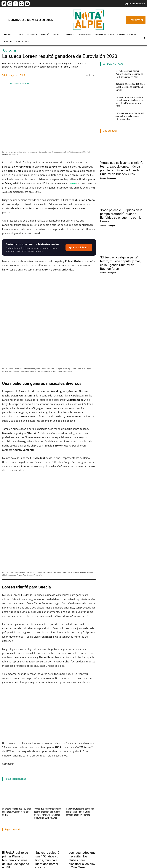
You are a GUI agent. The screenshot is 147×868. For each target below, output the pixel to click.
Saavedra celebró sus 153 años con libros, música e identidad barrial (48, 815)
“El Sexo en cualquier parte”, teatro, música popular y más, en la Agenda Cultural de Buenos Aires (121, 258)
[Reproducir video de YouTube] (49, 674)
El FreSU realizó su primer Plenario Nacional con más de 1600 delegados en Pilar (16, 817)
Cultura (10, 50)
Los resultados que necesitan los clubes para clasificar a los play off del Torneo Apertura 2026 (82, 819)
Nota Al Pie (7, 829)
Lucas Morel (74, 833)
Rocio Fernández (42, 825)
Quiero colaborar (79, 247)
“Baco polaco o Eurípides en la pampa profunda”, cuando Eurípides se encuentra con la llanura (121, 210)
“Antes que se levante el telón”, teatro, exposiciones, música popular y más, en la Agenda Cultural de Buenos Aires (121, 163)
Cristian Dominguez (19, 84)
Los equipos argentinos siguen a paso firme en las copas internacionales (129, 111)
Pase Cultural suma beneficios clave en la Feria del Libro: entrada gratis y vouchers (81, 770)
